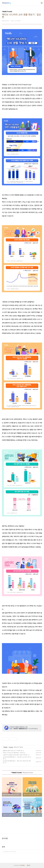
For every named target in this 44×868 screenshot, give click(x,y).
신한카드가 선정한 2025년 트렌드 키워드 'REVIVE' (15, 755)
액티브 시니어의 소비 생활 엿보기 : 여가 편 (13, 753)
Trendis (11, 747)
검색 (40, 851)
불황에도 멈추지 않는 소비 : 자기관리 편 (13, 750)
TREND (5, 747)
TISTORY (22, 865)
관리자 (29, 865)
